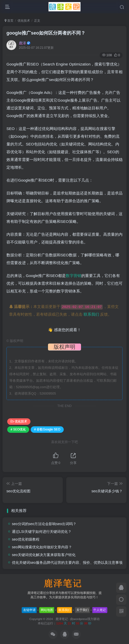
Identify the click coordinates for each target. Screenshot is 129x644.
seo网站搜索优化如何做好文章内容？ (42, 547)
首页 (9, 21)
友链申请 (29, 610)
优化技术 (24, 21)
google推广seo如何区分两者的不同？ (46, 33)
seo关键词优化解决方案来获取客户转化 (44, 555)
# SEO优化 (18, 429)
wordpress (80, 619)
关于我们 (83, 610)
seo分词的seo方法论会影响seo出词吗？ (44, 524)
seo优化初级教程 (26, 539)
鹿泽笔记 (62, 619)
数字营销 (74, 276)
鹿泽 (22, 43)
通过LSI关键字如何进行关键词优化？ (42, 532)
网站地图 (47, 610)
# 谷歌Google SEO (47, 429)
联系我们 (91, 314)
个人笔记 (100, 610)
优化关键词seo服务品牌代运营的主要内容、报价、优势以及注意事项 (67, 563)
